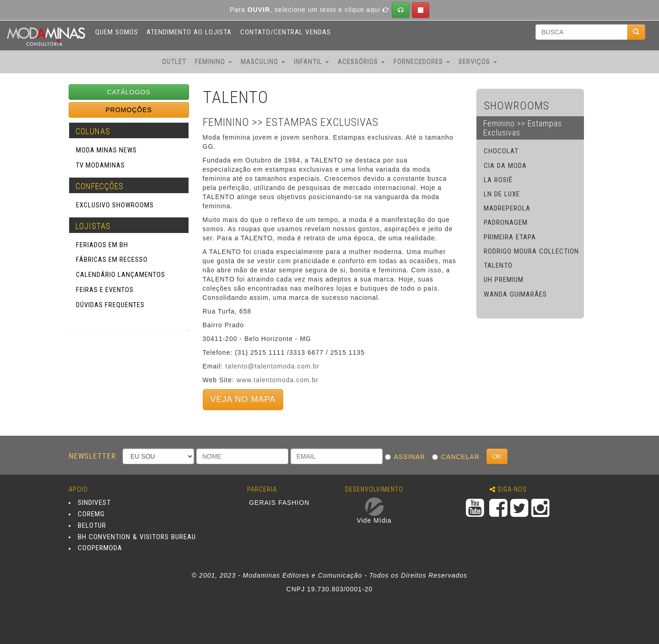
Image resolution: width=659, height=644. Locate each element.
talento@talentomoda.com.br (272, 366)
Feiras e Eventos (105, 290)
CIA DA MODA (505, 166)
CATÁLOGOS (129, 92)
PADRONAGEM (506, 222)
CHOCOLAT (501, 151)
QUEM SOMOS (117, 32)
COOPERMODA (100, 548)
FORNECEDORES (422, 62)
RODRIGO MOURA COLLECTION (531, 251)
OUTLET (174, 62)
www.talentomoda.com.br (278, 380)
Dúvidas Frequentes (110, 305)
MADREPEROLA (507, 208)
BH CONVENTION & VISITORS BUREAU (137, 537)
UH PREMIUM (504, 280)
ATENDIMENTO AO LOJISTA (189, 32)
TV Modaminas (100, 165)
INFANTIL (311, 62)
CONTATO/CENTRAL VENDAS (286, 32)
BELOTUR (92, 525)
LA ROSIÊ (498, 180)
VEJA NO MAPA (243, 399)
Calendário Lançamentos (121, 275)
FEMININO (213, 62)
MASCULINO (263, 62)
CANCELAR (458, 457)
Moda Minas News (106, 150)
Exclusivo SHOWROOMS (115, 205)
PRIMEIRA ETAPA (510, 237)
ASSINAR (407, 457)
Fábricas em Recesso (112, 260)
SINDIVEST (94, 503)
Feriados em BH (102, 245)
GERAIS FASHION (279, 502)
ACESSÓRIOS (361, 62)
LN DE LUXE (502, 194)
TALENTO (498, 265)
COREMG (91, 514)
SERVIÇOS (478, 62)
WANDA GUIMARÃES (515, 294)
